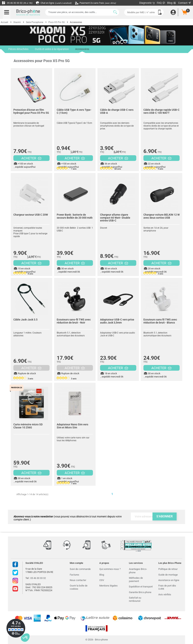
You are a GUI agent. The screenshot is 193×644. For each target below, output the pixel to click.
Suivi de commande (80, 569)
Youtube (15, 589)
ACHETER (31, 158)
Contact (185, 3)
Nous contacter (78, 580)
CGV (102, 580)
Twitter (15, 573)
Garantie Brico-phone (140, 592)
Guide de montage (168, 575)
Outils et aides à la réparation (51, 49)
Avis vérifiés (165, 594)
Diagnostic (147, 3)
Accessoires (81, 50)
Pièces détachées (18, 49)
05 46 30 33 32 (18, 3)
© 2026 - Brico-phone (97, 640)
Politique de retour (168, 569)
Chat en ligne (56, 3)
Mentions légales (108, 586)
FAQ (161, 3)
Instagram (15, 581)
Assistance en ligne (169, 580)
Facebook (15, 564)
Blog (172, 3)
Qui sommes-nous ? (110, 569)
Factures (74, 575)
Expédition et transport (141, 587)
